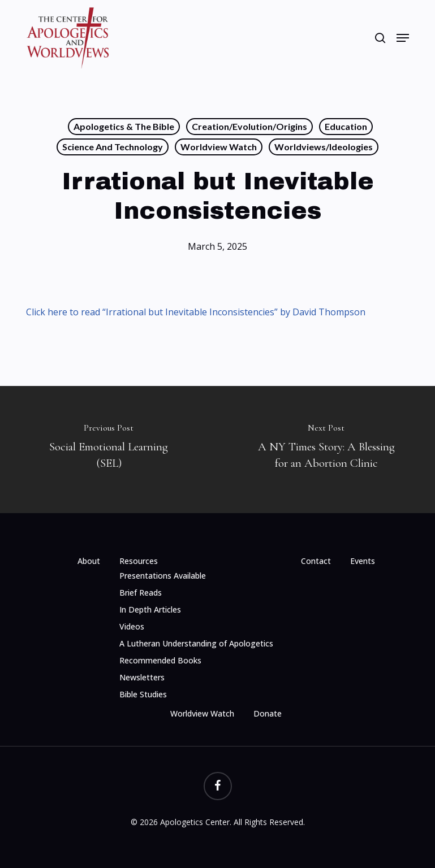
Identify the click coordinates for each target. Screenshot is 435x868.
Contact (316, 561)
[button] (403, 38)
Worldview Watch (219, 147)
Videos (132, 626)
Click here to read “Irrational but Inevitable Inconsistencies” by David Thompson (196, 312)
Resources (139, 561)
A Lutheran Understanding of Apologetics (196, 643)
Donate (268, 713)
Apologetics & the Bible (124, 126)
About (89, 561)
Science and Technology (113, 147)
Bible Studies (143, 694)
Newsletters (142, 677)
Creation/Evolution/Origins (249, 126)
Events (363, 561)
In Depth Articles (150, 609)
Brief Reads (141, 593)
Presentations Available (163, 576)
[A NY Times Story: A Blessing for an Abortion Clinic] (327, 450)
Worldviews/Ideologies (324, 147)
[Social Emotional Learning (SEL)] (109, 450)
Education (346, 126)
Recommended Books (160, 660)
